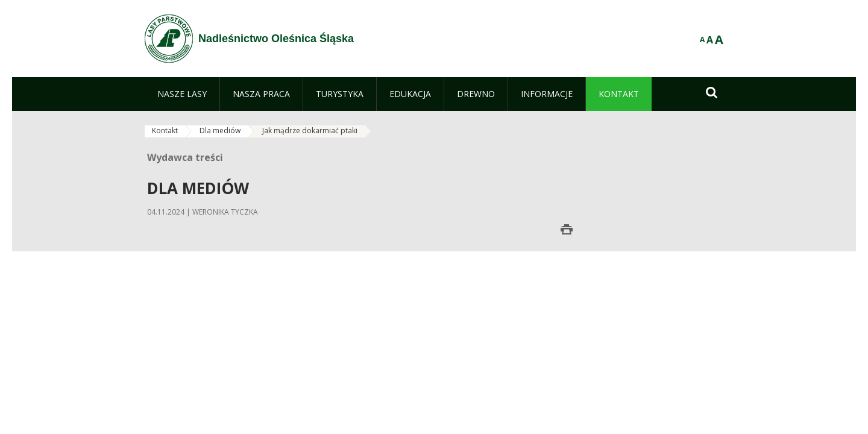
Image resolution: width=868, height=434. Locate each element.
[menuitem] (182, 94)
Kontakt (165, 131)
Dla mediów (220, 131)
